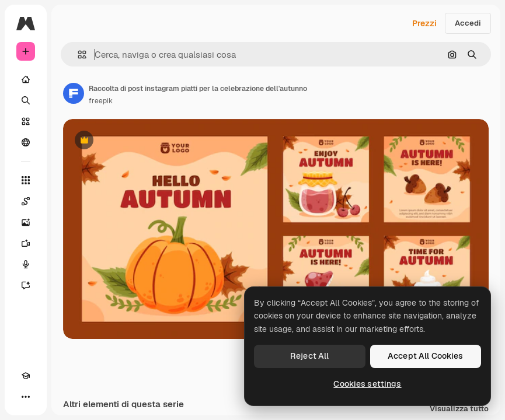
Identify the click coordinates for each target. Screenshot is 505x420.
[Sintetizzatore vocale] (26, 264)
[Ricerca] (26, 100)
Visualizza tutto (459, 409)
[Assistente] (26, 285)
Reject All (309, 356)
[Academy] (26, 376)
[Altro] (26, 397)
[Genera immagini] (26, 222)
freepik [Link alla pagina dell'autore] (101, 101)
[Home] (26, 79)
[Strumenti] (26, 180)
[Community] (26, 142)
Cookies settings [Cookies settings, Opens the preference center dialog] (367, 384)
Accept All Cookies (426, 356)
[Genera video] (26, 243)
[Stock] (26, 121)
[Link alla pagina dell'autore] (74, 93)
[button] (77, 55)
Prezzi (424, 23)
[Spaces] (26, 201)
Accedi (468, 23)
